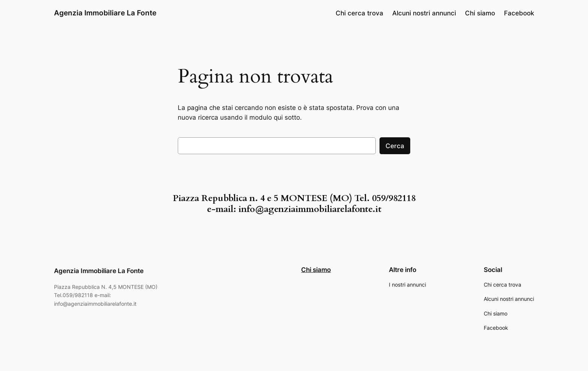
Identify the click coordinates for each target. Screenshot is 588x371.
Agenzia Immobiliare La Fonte (105, 13)
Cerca (395, 146)
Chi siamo (316, 270)
